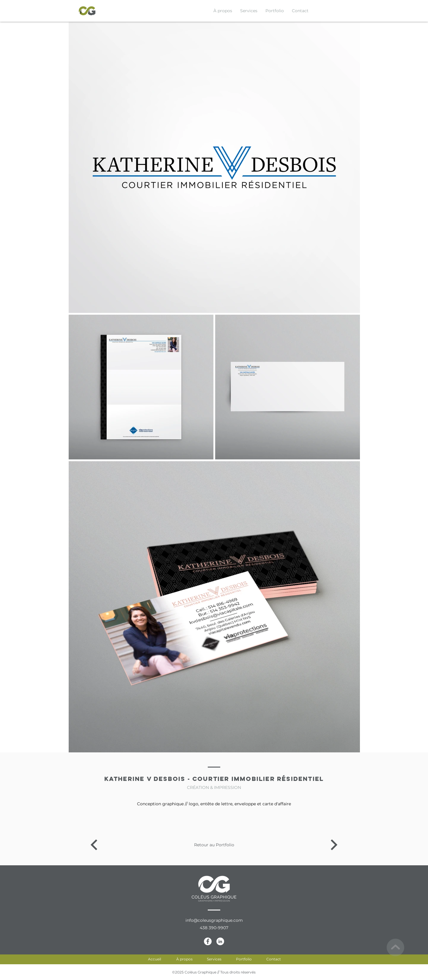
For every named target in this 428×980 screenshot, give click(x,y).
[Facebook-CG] (208, 941)
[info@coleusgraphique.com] (214, 921)
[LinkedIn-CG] (220, 941)
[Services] (214, 959)
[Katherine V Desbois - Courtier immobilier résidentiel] (94, 845)
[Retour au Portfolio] (214, 845)
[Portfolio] (244, 959)
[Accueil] (155, 959)
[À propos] (184, 959)
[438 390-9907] (214, 928)
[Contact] (273, 959)
